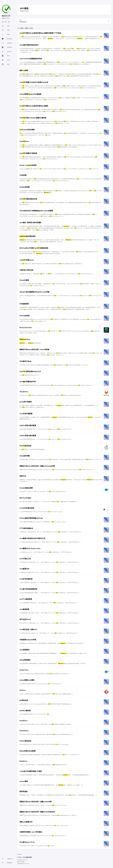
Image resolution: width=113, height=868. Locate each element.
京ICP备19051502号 (22, 860)
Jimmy (25, 864)
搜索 (20, 20)
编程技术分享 (6, 16)
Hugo (21, 862)
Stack (21, 864)
